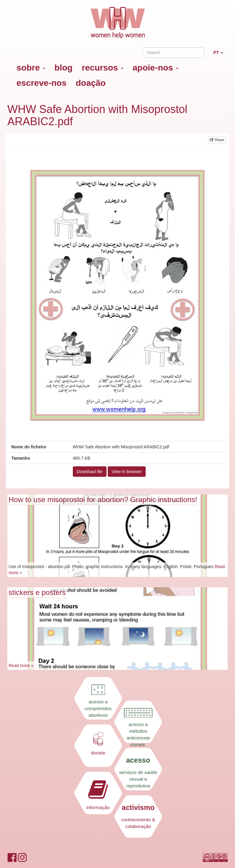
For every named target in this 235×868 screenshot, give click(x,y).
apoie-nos (155, 68)
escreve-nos (41, 83)
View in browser (127, 472)
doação (91, 83)
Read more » (21, 666)
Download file (90, 472)
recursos (103, 68)
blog (63, 68)
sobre (31, 68)
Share (217, 140)
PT (220, 55)
